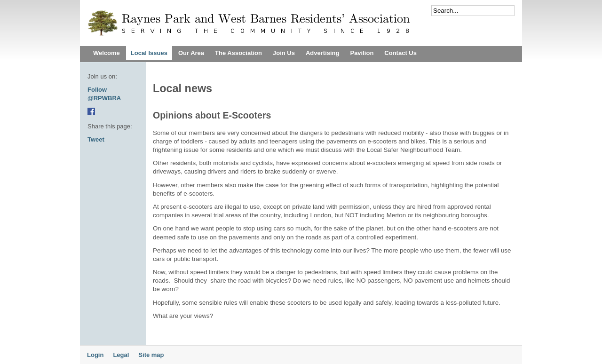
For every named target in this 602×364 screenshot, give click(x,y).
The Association (238, 53)
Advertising (323, 53)
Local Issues (149, 53)
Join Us (284, 53)
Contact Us (400, 53)
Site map (151, 355)
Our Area (191, 53)
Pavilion (362, 53)
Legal (121, 355)
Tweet (96, 139)
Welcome (107, 53)
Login (95, 355)
